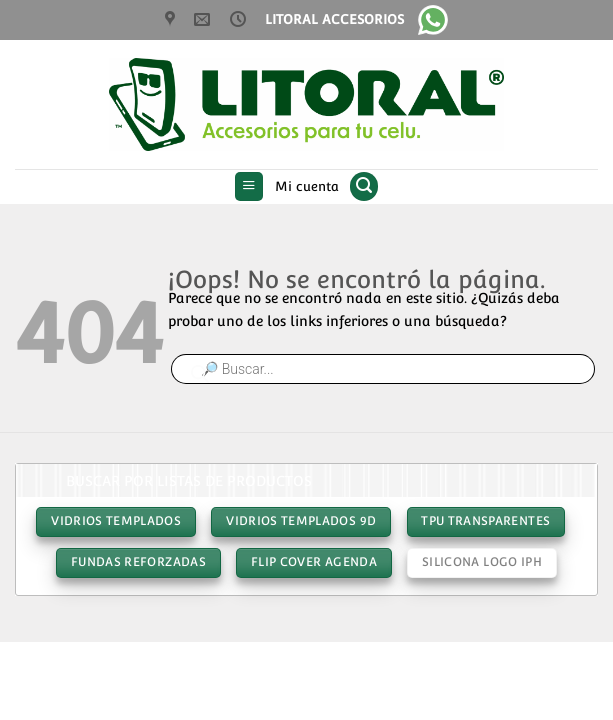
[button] (249, 187)
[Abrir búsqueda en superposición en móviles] (383, 369)
